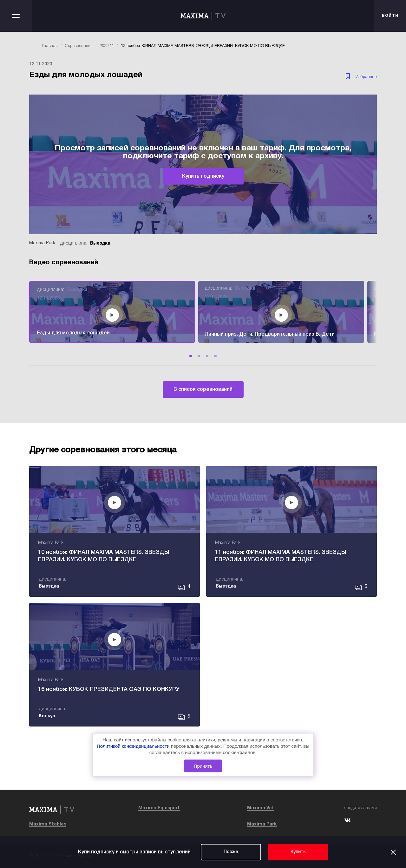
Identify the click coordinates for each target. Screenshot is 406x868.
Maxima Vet (261, 808)
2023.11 (107, 46)
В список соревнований (203, 390)
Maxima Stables (48, 824)
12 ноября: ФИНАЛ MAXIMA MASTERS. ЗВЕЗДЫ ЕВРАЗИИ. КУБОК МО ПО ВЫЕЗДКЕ (203, 46)
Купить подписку (203, 176)
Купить (298, 852)
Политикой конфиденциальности (134, 746)
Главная (50, 46)
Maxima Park (262, 824)
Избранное (366, 77)
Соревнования (79, 46)
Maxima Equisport (159, 808)
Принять (203, 766)
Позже (231, 852)
